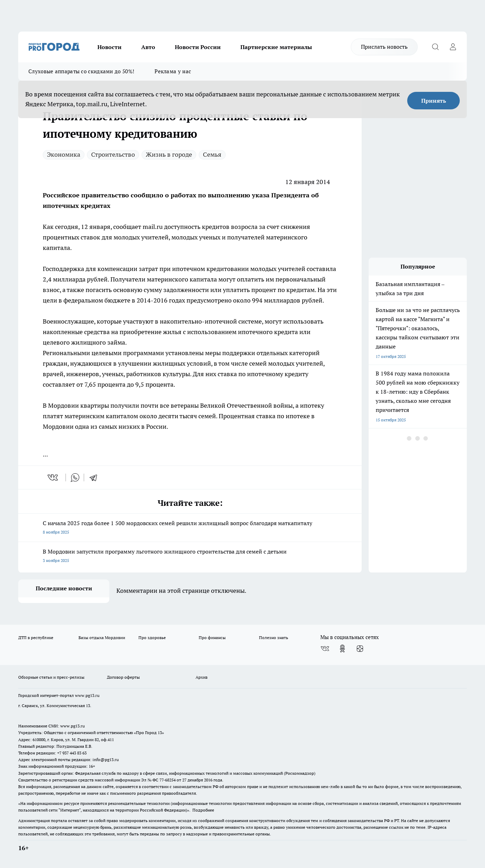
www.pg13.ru (87, 695)
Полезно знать (274, 638)
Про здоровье (152, 638)
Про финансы (212, 638)
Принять (434, 101)
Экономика (64, 154)
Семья (212, 154)
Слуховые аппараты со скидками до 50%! (81, 71)
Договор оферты (123, 677)
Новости (110, 47)
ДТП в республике (36, 638)
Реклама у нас (173, 71)
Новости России (198, 47)
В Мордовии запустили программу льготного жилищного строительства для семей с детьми (190, 557)
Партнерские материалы (276, 47)
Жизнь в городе (169, 154)
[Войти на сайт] (453, 47)
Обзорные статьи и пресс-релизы (51, 677)
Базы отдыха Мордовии (102, 638)
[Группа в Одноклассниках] (342, 649)
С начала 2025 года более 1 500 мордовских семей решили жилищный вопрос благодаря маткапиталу (190, 528)
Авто (148, 47)
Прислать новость (384, 47)
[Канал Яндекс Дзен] (360, 649)
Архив (201, 677)
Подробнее (203, 810)
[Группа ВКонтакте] (325, 649)
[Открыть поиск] (435, 47)
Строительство (113, 154)
